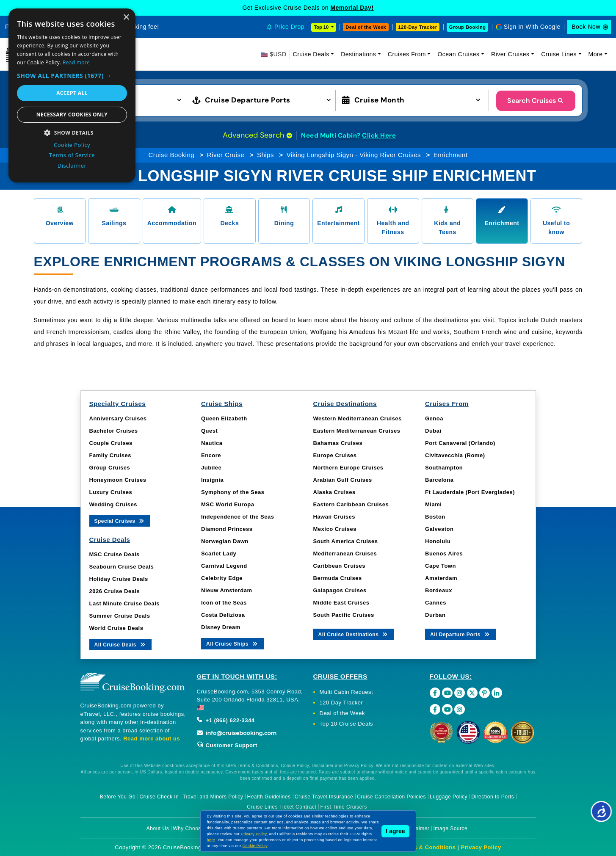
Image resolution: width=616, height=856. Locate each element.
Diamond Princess (227, 529)
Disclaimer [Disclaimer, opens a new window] (72, 166)
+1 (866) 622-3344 (226, 720)
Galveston (439, 529)
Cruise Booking (171, 155)
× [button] (126, 18)
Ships (265, 155)
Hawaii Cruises (334, 517)
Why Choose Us (192, 828)
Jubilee (211, 468)
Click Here (379, 135)
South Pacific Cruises (344, 615)
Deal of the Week (366, 27)
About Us (158, 828)
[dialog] (72, 95)
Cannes (436, 603)
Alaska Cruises (334, 492)
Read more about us (152, 739)
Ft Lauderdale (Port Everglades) (470, 492)
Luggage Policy (449, 797)
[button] (72, 76)
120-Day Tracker (418, 27)
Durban (435, 615)
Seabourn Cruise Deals (122, 567)
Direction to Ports (493, 797)
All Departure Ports (460, 634)
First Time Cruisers (344, 807)
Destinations (358, 54)
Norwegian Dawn (225, 541)
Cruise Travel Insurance (324, 797)
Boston (435, 517)
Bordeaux (439, 590)
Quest (209, 431)
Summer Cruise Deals (120, 616)
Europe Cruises (335, 455)
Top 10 (322, 27)
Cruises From (407, 54)
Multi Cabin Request (347, 692)
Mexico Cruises (335, 529)
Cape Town (441, 566)
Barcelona (439, 480)
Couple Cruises (111, 443)
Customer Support (227, 745)
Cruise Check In (159, 797)
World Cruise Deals (116, 628)
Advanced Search (257, 135)
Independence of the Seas (238, 517)
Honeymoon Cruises (118, 480)
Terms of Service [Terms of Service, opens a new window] (72, 155)
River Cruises (510, 54)
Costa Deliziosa (223, 615)
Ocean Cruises (458, 54)
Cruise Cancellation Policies (391, 797)
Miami (433, 504)
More (596, 54)
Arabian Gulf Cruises (343, 480)
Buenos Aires (444, 554)
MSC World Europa (228, 504)
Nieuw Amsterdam (227, 590)
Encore (211, 455)
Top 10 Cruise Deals (347, 724)
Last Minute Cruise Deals (125, 603)
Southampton (444, 468)
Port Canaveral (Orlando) (460, 443)
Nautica (212, 443)
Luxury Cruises (111, 492)
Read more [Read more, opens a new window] (76, 62)
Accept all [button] (72, 93)
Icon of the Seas (224, 603)
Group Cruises (110, 468)
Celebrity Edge (222, 578)
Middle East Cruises (341, 603)
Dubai (433, 431)
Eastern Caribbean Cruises (351, 504)
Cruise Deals (311, 54)
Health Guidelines (269, 797)
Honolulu (438, 541)
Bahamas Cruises (338, 443)
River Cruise (226, 155)
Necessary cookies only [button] (72, 115)
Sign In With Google (532, 27)
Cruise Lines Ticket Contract (282, 807)
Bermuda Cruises (338, 578)
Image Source (450, 828)
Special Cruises (120, 521)
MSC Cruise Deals (115, 554)
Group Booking (468, 27)
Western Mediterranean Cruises (358, 418)
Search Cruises (536, 101)
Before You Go (118, 797)
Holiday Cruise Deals (119, 579)
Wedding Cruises (113, 504)
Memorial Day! (352, 8)
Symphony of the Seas (233, 492)
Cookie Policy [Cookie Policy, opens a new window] (72, 145)
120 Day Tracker (341, 703)
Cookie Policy (255, 846)
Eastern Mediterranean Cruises (357, 431)
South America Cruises (346, 541)
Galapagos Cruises (340, 590)
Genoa (434, 418)
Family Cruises (110, 455)
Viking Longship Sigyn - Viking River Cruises (354, 155)
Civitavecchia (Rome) (455, 455)
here (211, 840)
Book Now (586, 27)
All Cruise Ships (232, 643)
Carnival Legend (224, 566)
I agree (395, 831)
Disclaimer (416, 828)
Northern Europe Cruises (348, 468)
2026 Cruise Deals (115, 591)
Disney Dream (221, 627)
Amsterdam (441, 578)
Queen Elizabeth (224, 418)
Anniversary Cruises (118, 418)
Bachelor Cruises (114, 431)
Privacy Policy (481, 847)
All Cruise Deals (120, 644)
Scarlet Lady (219, 554)
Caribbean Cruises (339, 566)
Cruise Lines (559, 54)
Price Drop (289, 27)
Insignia (212, 480)
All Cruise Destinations (354, 634)
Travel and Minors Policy (213, 797)
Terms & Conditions (428, 847)
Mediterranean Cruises (345, 554)
